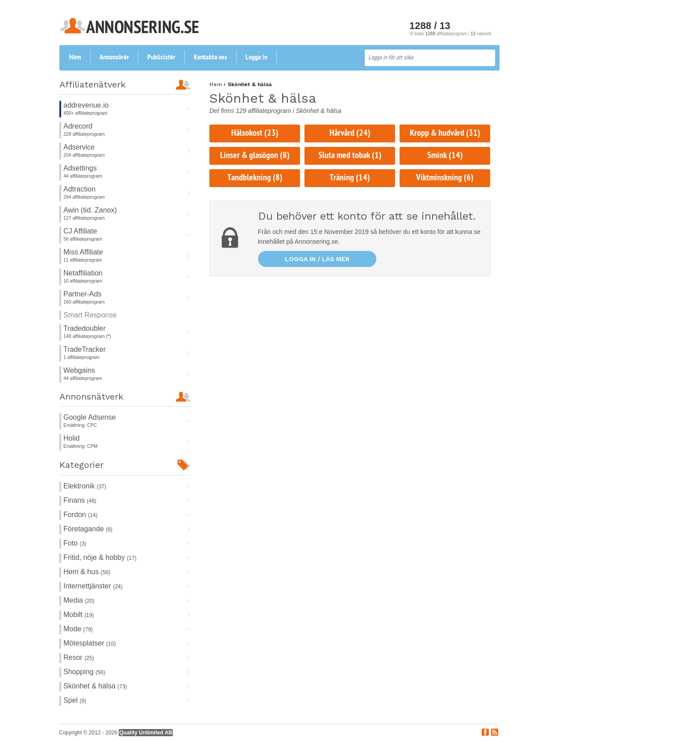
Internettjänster (93, 586)
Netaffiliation (83, 273)
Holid (71, 438)
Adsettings (80, 168)
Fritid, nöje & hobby (100, 557)
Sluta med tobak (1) (350, 156)
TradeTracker (85, 349)
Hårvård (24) (350, 133)
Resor (79, 657)
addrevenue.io (86, 105)
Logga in (256, 58)
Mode (78, 629)
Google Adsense (90, 417)
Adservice (79, 147)
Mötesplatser (90, 643)
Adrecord (78, 126)
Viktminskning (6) (445, 178)
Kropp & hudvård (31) (445, 133)
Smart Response (90, 315)
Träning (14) (350, 178)
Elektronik (85, 486)
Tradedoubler (85, 328)
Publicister (161, 58)
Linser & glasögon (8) (255, 156)
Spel (75, 700)
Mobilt (79, 615)
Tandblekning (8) (255, 178)
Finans (80, 500)
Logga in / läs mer (317, 259)
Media (79, 600)
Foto (75, 543)
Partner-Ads (82, 294)
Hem (75, 58)
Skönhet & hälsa (95, 686)
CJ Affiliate (80, 231)
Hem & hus (87, 572)
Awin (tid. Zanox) (90, 210)
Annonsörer (114, 58)
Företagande (88, 529)
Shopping (84, 672)
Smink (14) (445, 156)
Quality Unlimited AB (146, 733)
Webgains (79, 370)
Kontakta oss (210, 58)
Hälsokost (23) (255, 133)
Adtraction (79, 189)
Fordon (80, 515)
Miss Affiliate (83, 252)
